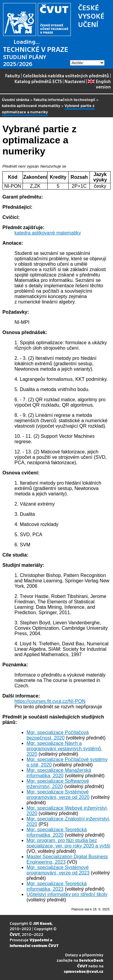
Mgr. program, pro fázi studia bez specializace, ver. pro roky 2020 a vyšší (68, 843)
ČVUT (15, 934)
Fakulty (13, 76)
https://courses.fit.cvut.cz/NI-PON (50, 701)
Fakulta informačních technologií (64, 99)
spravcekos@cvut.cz (84, 971)
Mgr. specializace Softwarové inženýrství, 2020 (58, 784)
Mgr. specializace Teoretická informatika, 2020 (57, 832)
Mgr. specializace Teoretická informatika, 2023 (57, 886)
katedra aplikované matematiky (31, 105)
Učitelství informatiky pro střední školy (67, 894)
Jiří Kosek (42, 923)
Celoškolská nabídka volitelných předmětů (66, 76)
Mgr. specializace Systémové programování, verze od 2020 (58, 795)
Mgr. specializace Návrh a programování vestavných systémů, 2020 (64, 749)
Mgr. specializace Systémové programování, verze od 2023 (58, 870)
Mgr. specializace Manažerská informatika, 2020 (59, 773)
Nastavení (75, 81)
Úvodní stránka (16, 99)
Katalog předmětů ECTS (38, 81)
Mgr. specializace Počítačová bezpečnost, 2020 (58, 735)
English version (99, 84)
